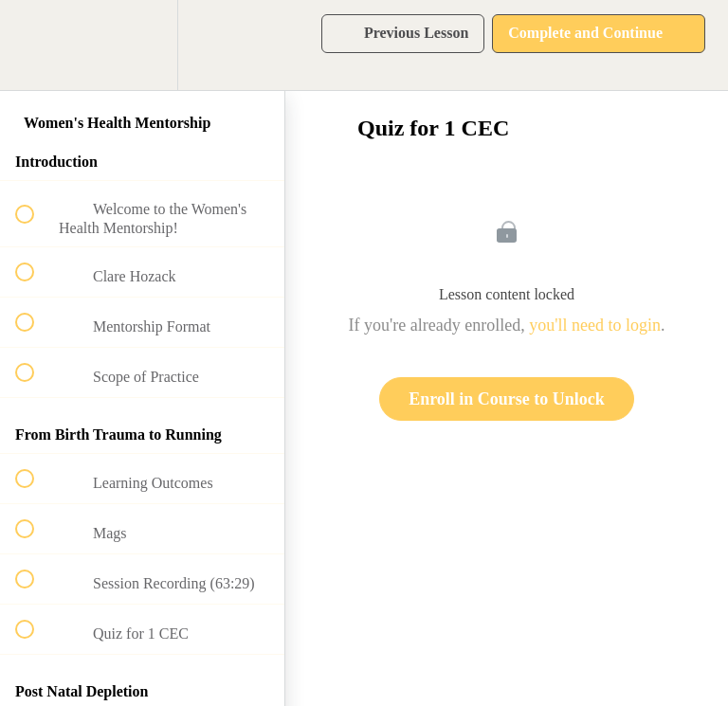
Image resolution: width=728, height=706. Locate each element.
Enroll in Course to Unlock (507, 399)
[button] (35, 45)
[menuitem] (142, 45)
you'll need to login (595, 325)
